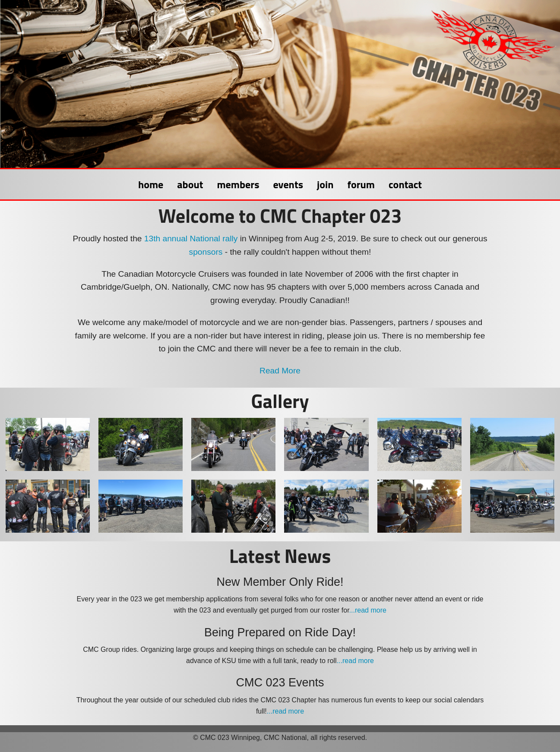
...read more (368, 610)
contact (405, 184)
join (325, 184)
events (288, 184)
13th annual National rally (191, 239)
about (190, 184)
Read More (280, 371)
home (151, 184)
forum (361, 184)
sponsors (206, 252)
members (238, 184)
